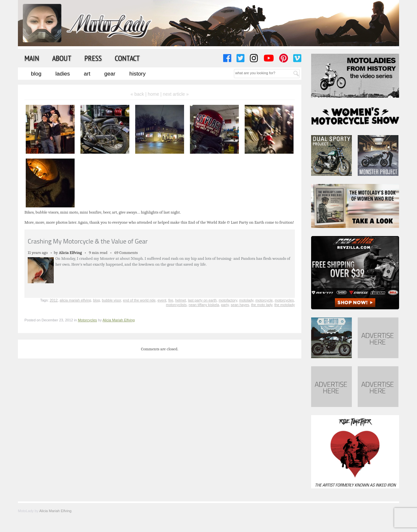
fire (171, 300)
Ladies (63, 74)
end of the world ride (139, 300)
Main (32, 58)
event (162, 300)
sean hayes (240, 305)
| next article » (174, 94)
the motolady (285, 305)
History (137, 74)
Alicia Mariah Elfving (119, 320)
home (153, 94)
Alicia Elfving (71, 252)
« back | (139, 94)
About (62, 58)
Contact (127, 58)
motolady (246, 300)
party (225, 305)
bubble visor (112, 300)
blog (97, 300)
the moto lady (262, 305)
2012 (54, 300)
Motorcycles (87, 320)
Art (87, 74)
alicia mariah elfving (75, 300)
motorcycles (284, 300)
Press (93, 58)
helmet (181, 300)
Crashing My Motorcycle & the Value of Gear (88, 241)
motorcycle (264, 300)
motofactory (228, 300)
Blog (36, 74)
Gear (110, 74)
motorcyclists (176, 305)
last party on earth (202, 300)
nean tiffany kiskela (204, 305)
